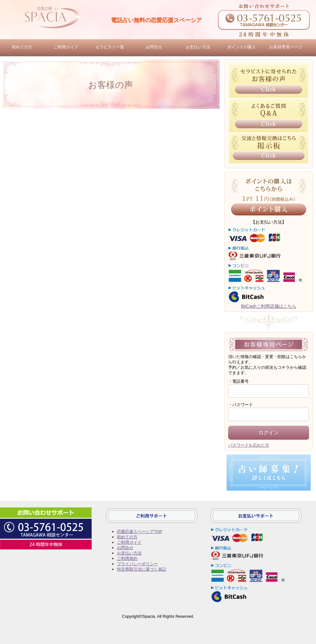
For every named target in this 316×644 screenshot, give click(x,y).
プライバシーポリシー (137, 564)
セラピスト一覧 (110, 47)
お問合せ (154, 47)
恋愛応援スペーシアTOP (140, 532)
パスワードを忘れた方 (249, 445)
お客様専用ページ (286, 47)
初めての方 (22, 47)
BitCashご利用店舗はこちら (268, 306)
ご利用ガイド (66, 47)
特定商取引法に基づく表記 (142, 569)
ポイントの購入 (242, 47)
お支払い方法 (198, 47)
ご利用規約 (127, 558)
